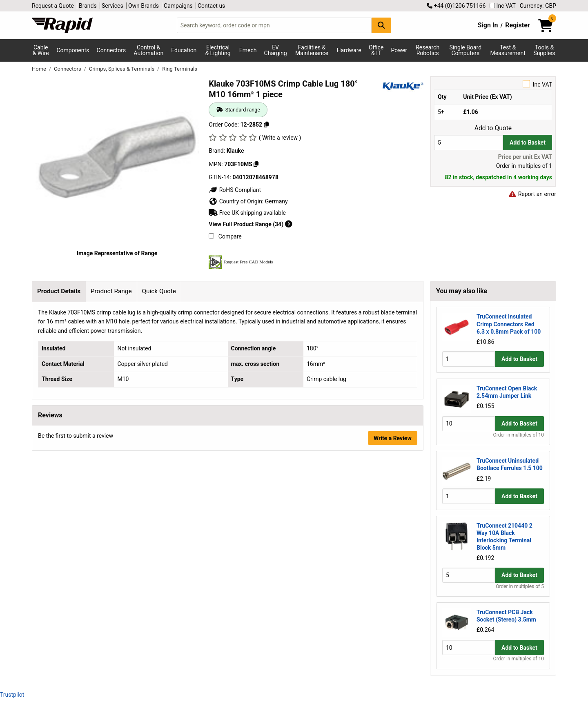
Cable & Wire (41, 50)
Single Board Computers (465, 50)
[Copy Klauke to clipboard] (256, 164)
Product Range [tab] (111, 291)
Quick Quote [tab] (159, 291)
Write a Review (393, 438)
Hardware (349, 50)
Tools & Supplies (544, 50)
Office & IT (376, 50)
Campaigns (178, 6)
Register (517, 25)
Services (112, 6)
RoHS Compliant (235, 190)
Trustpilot (12, 695)
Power (399, 50)
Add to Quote (493, 128)
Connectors (111, 50)
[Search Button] (381, 25)
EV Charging (276, 50)
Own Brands (144, 6)
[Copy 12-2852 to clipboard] (266, 125)
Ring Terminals (180, 69)
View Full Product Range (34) (250, 224)
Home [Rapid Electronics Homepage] (40, 69)
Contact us (211, 6)
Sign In (488, 25)
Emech (248, 50)
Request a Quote (53, 6)
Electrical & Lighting (218, 50)
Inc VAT (503, 6)
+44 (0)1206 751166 (456, 6)
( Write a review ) (280, 138)
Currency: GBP (538, 6)
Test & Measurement (508, 50)
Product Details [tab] (59, 291)
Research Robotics (428, 50)
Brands (88, 6)
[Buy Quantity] (469, 142)
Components (73, 50)
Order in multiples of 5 (520, 586)
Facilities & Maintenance (312, 50)
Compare (225, 236)
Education (184, 50)
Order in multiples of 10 (519, 435)
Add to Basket (528, 143)
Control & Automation (148, 50)
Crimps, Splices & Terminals (122, 69)
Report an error (532, 194)
